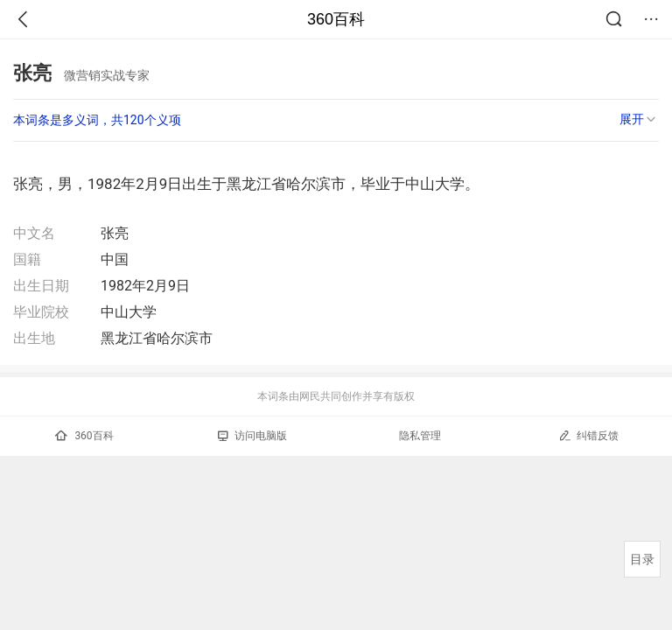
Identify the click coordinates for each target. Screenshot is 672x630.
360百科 (336, 19)
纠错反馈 (588, 435)
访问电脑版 (252, 436)
